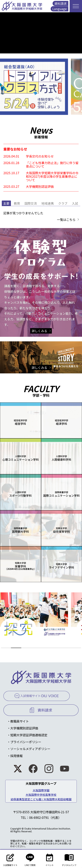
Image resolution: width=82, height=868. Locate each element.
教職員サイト (20, 721)
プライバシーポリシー (26, 742)
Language (60, 9)
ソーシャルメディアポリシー (30, 749)
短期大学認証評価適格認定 (29, 735)
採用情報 (16, 756)
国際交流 (31, 203)
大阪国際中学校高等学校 (41, 795)
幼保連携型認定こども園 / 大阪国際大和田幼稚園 (41, 799)
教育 (17, 203)
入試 (75, 203)
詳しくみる (39, 331)
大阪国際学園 (41, 790)
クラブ (63, 203)
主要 (6, 203)
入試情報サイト (10, 859)
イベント (50, 859)
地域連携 (48, 203)
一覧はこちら (66, 220)
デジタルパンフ (69, 859)
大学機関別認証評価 (24, 728)
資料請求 (61, 4)
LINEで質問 (30, 859)
